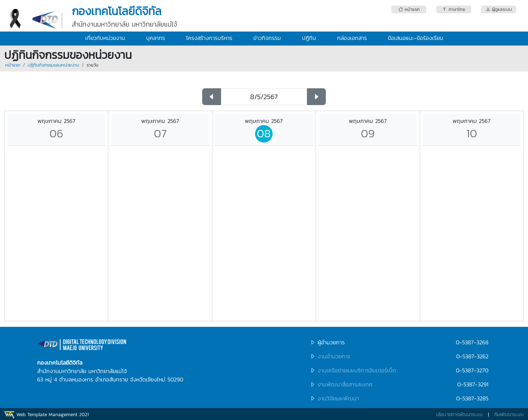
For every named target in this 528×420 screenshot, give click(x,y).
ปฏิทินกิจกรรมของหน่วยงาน (53, 65)
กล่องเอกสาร (352, 38)
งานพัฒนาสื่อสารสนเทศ (345, 384)
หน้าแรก (13, 65)
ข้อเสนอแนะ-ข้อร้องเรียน (416, 38)
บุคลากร (156, 38)
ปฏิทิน (309, 38)
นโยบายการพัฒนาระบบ (460, 415)
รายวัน (92, 65)
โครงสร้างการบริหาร (209, 38)
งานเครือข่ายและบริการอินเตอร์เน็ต (357, 370)
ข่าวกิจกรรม (267, 38)
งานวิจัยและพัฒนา (338, 398)
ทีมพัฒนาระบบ (509, 415)
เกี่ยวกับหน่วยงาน (105, 38)
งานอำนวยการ (334, 356)
